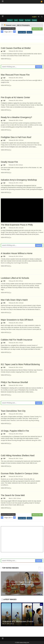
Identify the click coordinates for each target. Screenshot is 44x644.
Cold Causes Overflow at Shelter (16, 48)
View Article (6, 59)
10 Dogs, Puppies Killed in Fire (15, 431)
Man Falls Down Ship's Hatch (14, 300)
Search (39, 67)
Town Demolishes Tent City (13, 411)
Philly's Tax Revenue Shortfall (14, 382)
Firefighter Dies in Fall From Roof (16, 137)
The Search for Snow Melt (13, 495)
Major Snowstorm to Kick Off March (17, 320)
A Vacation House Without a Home (17, 253)
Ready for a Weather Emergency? (16, 117)
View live (29, 32)
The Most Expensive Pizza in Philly (17, 225)
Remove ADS (37, 29)
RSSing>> (10, 20)
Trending (34, 20)
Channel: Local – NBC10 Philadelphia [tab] (17, 25)
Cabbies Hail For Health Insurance (17, 340)
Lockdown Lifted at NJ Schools (15, 278)
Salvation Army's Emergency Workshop (19, 180)
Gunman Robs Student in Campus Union (19, 473)
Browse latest (22, 32)
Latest (16, 20)
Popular (21, 20)
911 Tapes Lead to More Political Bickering (20, 364)
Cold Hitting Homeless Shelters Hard (18, 455)
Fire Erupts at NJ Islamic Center (15, 97)
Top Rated (28, 20)
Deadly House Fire (9, 162)
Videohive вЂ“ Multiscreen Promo (18, 621)
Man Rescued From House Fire (15, 75)
